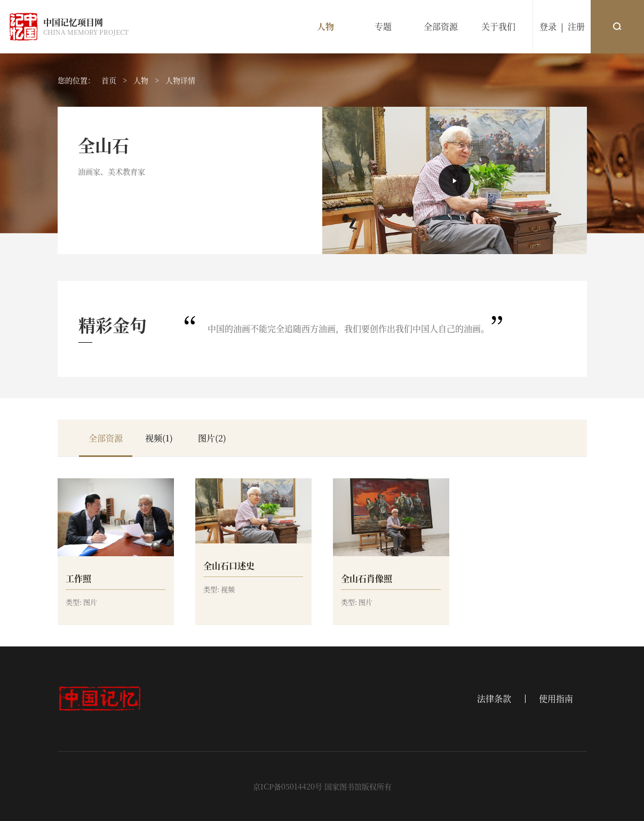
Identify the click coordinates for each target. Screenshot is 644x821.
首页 (109, 80)
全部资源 (441, 26)
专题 (383, 26)
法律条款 (494, 699)
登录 (548, 26)
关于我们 (498, 26)
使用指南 (556, 699)
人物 (325, 26)
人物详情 (180, 80)
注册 (576, 26)
